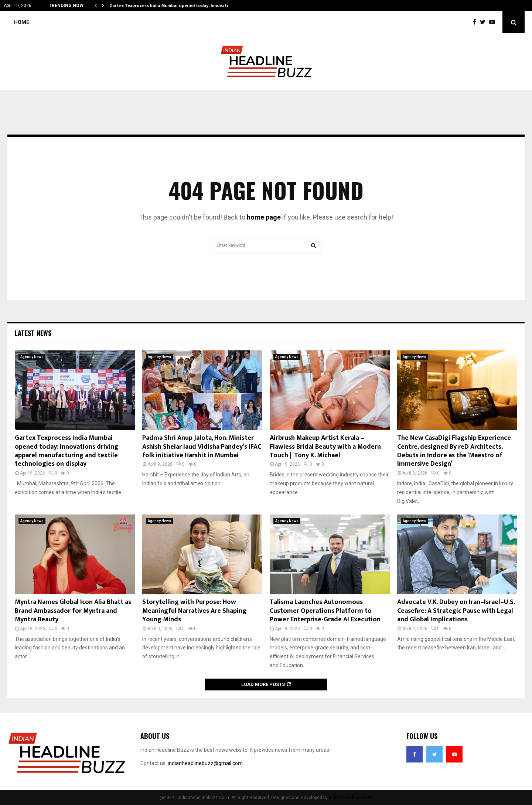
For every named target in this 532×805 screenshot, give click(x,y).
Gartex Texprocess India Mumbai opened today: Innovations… (175, 6)
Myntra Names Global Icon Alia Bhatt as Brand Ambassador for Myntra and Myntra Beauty (73, 611)
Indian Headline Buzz (351, 798)
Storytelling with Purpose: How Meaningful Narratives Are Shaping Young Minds (194, 611)
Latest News (33, 333)
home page (264, 217)
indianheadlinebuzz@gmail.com (205, 763)
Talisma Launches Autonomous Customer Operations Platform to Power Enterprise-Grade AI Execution (325, 611)
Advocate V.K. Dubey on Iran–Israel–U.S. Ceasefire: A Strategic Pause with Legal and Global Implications (456, 611)
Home (22, 22)
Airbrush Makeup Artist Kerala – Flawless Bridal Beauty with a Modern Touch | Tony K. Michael (325, 447)
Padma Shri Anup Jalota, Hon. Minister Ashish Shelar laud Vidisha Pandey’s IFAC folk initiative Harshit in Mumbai (202, 447)
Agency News (32, 357)
